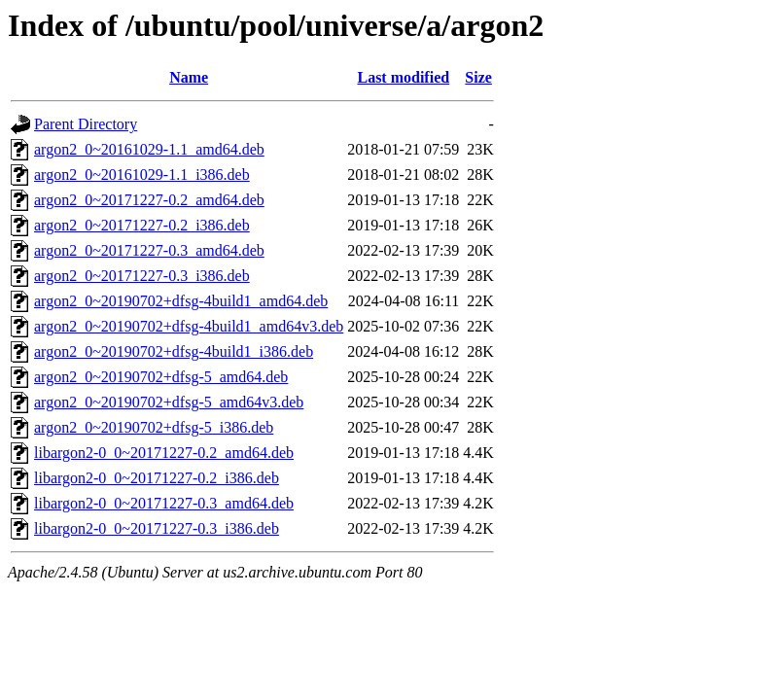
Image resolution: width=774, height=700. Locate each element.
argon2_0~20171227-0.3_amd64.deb (149, 250)
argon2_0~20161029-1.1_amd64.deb (149, 149)
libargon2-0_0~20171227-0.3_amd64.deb (164, 503)
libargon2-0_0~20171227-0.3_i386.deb (157, 528)
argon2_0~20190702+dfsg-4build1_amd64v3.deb (189, 326)
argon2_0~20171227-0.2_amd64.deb (149, 200)
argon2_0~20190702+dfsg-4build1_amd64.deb (181, 301)
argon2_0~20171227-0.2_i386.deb (142, 225)
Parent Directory (86, 124)
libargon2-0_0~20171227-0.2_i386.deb (157, 478)
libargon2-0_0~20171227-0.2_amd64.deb (164, 453)
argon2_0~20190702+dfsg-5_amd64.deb (161, 377)
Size (478, 77)
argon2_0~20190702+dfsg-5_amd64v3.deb (169, 402)
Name (189, 77)
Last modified (403, 77)
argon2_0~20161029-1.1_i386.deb (142, 175)
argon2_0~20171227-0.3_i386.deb (142, 276)
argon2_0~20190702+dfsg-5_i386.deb (154, 427)
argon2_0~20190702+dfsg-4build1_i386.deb (174, 351)
